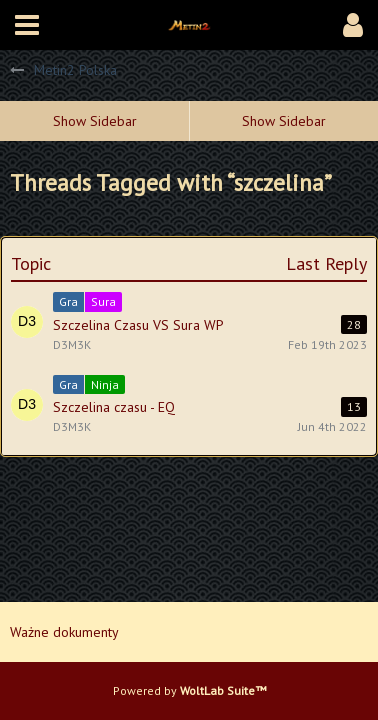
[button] (27, 25)
